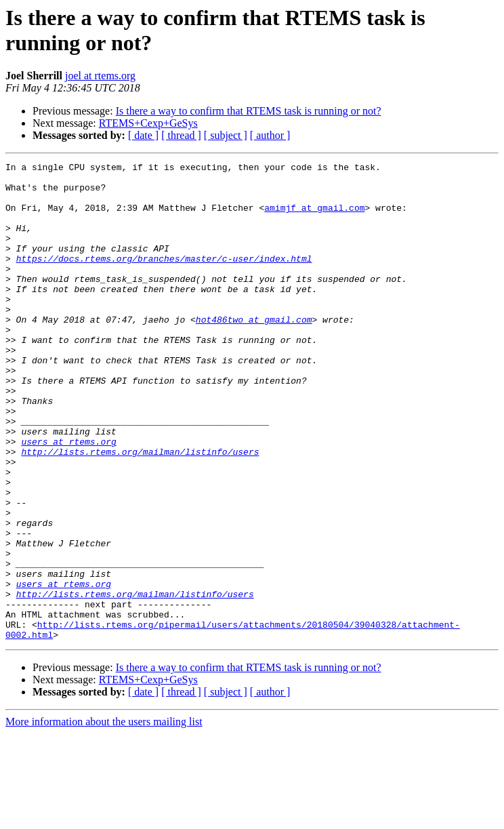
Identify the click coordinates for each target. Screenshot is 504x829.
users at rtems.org (68, 498)
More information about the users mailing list (104, 817)
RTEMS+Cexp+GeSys (148, 123)
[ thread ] (181, 135)
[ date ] (143, 135)
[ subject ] (226, 135)
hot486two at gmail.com (254, 352)
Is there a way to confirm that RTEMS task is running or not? (249, 111)
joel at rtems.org (100, 76)
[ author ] (270, 135)
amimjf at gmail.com (314, 218)
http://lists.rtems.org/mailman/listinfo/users (140, 510)
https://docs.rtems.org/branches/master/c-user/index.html (164, 279)
